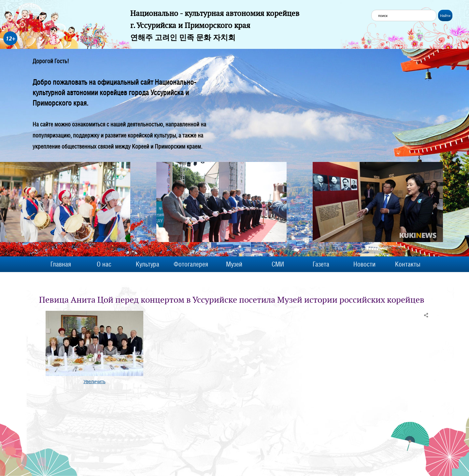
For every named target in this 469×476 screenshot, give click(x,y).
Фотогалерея (191, 264)
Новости (364, 264)
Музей (234, 264)
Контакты (408, 264)
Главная (61, 264)
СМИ (278, 264)
